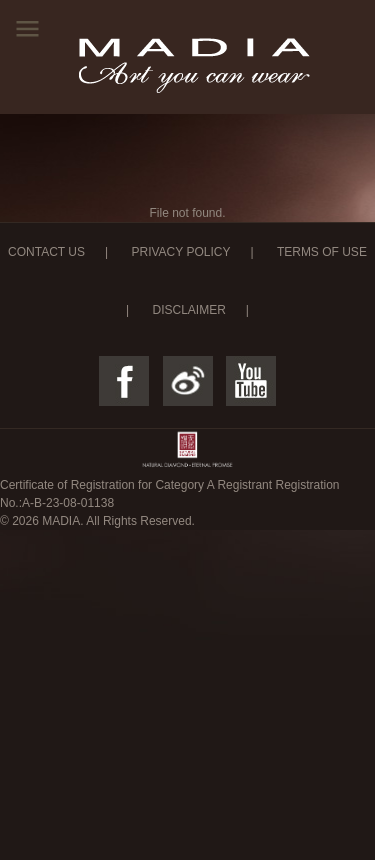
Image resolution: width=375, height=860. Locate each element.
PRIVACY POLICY (180, 252)
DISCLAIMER (188, 310)
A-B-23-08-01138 (68, 503)
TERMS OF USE (322, 252)
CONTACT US (46, 252)
